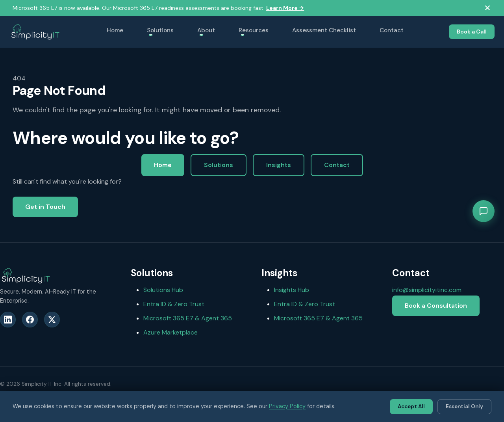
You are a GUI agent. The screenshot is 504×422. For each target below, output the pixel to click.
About (206, 30)
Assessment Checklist (324, 30)
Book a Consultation (436, 306)
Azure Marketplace (170, 332)
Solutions (160, 30)
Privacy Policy (287, 406)
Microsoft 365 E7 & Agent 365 (188, 318)
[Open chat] (484, 211)
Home (115, 30)
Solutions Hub (163, 290)
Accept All (411, 406)
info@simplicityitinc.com (427, 290)
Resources (254, 30)
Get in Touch (45, 207)
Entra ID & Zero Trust (174, 304)
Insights (279, 165)
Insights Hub (292, 290)
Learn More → (285, 8)
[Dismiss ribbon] (487, 8)
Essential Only (464, 406)
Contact (392, 30)
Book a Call (472, 32)
